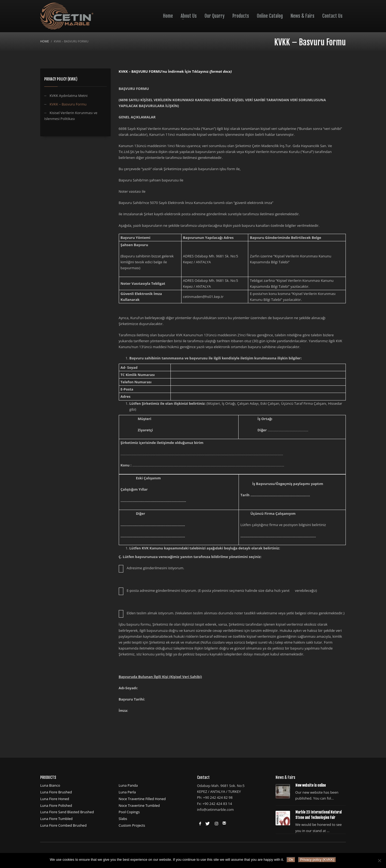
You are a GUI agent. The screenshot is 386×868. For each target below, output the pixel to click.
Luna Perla (127, 792)
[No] (379, 860)
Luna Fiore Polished (56, 805)
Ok (291, 860)
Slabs (123, 819)
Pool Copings (129, 812)
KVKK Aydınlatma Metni (69, 96)
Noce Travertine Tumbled (139, 805)
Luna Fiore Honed (55, 799)
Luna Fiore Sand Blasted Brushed (67, 812)
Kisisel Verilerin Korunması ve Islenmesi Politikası (71, 116)
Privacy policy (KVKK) (317, 860)
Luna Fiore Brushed (56, 792)
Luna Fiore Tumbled (56, 819)
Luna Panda (128, 785)
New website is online (311, 785)
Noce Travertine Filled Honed (142, 799)
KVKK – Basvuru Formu (68, 104)
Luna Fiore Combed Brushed (63, 825)
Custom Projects (132, 825)
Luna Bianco (50, 785)
